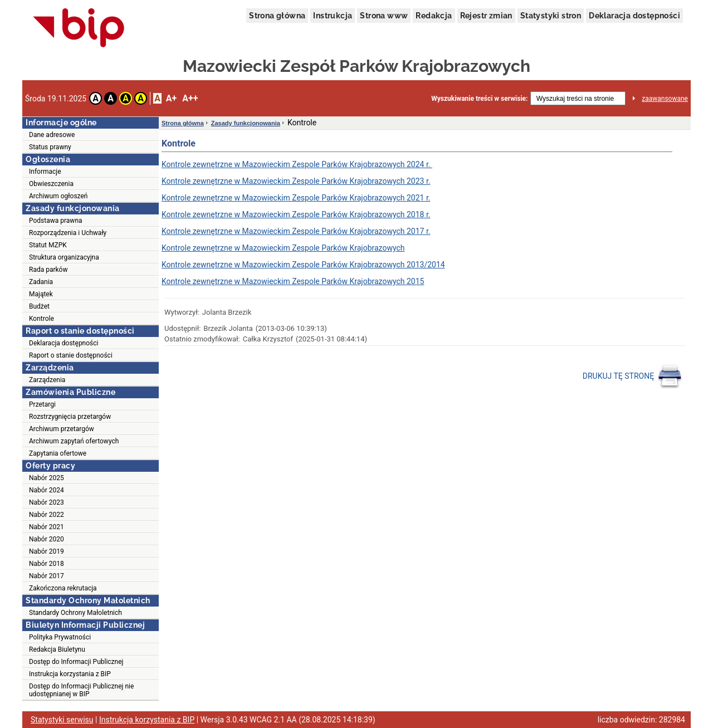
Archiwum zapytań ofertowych (74, 441)
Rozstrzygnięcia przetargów (70, 417)
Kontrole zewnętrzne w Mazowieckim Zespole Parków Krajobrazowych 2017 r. (296, 231)
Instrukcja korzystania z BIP (70, 674)
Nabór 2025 (47, 478)
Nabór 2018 (47, 564)
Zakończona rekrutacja (63, 588)
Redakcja (434, 16)
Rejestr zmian (486, 16)
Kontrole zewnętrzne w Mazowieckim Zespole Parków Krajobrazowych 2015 (293, 281)
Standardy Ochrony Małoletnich (75, 613)
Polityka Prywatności (60, 637)
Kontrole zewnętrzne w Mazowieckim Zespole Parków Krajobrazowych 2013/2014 (303, 265)
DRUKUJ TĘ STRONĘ (633, 377)
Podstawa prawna (56, 221)
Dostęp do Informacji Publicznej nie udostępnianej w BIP (81, 690)
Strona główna (277, 16)
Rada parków (48, 270)
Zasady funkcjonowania (246, 123)
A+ (171, 98)
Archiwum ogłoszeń (58, 196)
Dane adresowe (52, 135)
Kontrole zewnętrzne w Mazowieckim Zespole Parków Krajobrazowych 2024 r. (297, 164)
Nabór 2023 (47, 502)
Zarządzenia (47, 380)
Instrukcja (333, 16)
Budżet (39, 306)
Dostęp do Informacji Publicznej (76, 662)
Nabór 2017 (47, 576)
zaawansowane (665, 99)
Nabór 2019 (47, 551)
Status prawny (50, 147)
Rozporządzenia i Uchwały (68, 233)
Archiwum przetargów (62, 429)
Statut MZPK (48, 245)
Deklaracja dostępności (634, 16)
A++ (190, 98)
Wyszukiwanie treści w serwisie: (479, 99)
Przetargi (42, 404)
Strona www (384, 16)
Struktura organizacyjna (64, 257)
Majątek (41, 294)
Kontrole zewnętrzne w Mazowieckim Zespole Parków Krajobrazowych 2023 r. (296, 181)
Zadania (41, 282)
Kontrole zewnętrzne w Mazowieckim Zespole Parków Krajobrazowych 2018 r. (296, 214)
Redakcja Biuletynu (57, 649)
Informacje (45, 172)
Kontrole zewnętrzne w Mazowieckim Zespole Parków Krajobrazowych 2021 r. (296, 198)
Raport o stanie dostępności (71, 355)
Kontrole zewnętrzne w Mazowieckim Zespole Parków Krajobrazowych (283, 248)
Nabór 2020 (47, 539)
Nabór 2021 (47, 527)
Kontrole (41, 319)
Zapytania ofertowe (58, 453)
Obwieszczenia (51, 184)
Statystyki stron (551, 16)
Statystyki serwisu (62, 720)
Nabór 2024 (47, 490)
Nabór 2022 (47, 515)
